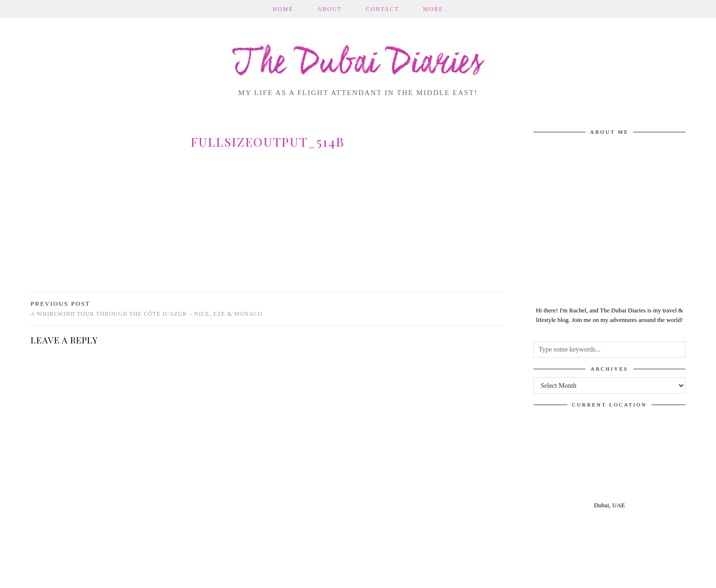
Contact (382, 9)
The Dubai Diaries (358, 64)
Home (283, 9)
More (433, 9)
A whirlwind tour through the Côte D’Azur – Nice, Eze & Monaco (146, 309)
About (330, 9)
